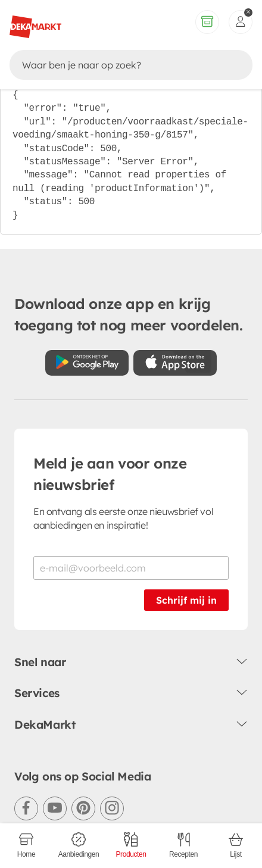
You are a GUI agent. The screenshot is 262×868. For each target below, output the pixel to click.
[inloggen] (241, 22)
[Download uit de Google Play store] (87, 363)
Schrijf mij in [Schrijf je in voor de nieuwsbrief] (186, 600)
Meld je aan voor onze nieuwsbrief (110, 474)
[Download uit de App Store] (175, 363)
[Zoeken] (119, 65)
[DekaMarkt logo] (35, 22)
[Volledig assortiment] (207, 22)
